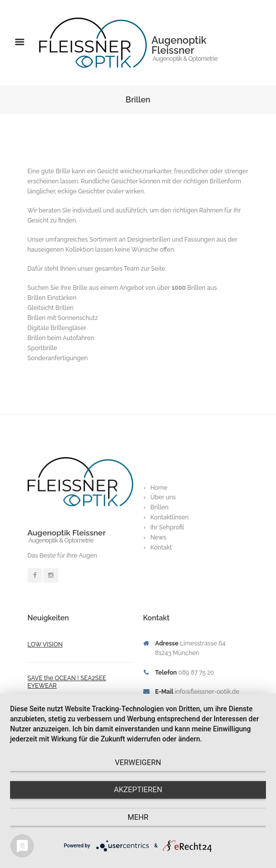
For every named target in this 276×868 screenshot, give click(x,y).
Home (159, 488)
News (158, 537)
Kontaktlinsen (170, 517)
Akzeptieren (138, 790)
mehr (138, 817)
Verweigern (138, 763)
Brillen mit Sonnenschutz (63, 318)
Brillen (159, 507)
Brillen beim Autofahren (61, 338)
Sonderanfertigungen (58, 358)
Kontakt (161, 548)
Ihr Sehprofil (167, 527)
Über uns (163, 497)
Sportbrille (42, 348)
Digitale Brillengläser (57, 328)
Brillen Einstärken (52, 298)
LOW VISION (45, 644)
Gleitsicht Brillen (51, 308)
